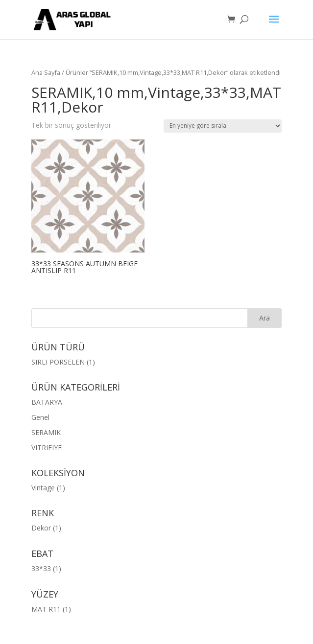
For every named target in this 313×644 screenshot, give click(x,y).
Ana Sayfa (46, 72)
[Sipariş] (223, 126)
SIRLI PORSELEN (58, 362)
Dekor (41, 528)
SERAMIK (46, 432)
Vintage (43, 488)
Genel (40, 417)
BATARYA (47, 402)
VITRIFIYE (47, 448)
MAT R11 (46, 609)
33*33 (41, 568)
